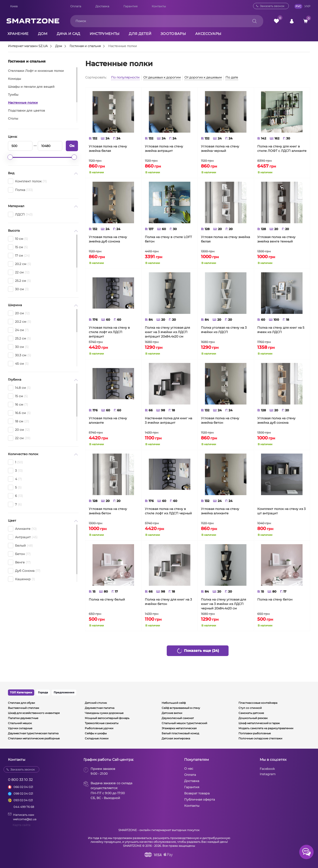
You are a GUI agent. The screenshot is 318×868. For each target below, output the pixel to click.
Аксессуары (208, 34)
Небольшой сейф (174, 703)
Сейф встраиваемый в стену (181, 708)
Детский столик (96, 703)
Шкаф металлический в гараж (259, 723)
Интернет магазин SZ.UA (28, 46)
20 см (19, 313)
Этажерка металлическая (179, 728)
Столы (13, 118)
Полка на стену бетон (275, 599)
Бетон (19, 554)
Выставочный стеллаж (24, 708)
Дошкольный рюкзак (253, 718)
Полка (20, 190)
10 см (18, 239)
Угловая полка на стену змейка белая (108, 149)
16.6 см (19, 413)
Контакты (159, 6)
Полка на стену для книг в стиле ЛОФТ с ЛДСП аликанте (282, 149)
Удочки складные (20, 728)
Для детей (140, 34)
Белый (20, 546)
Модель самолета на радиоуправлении (266, 728)
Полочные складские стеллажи (260, 738)
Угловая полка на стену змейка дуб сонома (108, 239)
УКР (307, 6)
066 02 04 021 (23, 787)
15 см (18, 247)
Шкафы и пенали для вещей (31, 87)
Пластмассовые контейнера (258, 703)
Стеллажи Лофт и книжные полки (36, 71)
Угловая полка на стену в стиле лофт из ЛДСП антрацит (109, 332)
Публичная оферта (200, 799)
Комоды (14, 79)
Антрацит (23, 537)
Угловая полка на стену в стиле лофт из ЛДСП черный (168, 511)
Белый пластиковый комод (180, 733)
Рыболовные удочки (99, 728)
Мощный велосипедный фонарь (107, 718)
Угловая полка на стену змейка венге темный (276, 239)
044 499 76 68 (24, 807)
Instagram (268, 774)
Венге (19, 562)
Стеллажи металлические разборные (34, 738)
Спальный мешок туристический (184, 723)
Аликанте (22, 529)
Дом (43, 34)
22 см (19, 272)
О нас (189, 769)
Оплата (76, 6)
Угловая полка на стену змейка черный (220, 149)
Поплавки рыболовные (255, 733)
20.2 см (20, 264)
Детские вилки (172, 713)
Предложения (64, 692)
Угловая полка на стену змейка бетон (220, 420)
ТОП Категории (21, 692)
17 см (19, 256)
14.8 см (19, 388)
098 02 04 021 (23, 794)
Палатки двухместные (23, 718)
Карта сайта (22, 825)
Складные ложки (97, 738)
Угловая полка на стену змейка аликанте (220, 511)
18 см (19, 421)
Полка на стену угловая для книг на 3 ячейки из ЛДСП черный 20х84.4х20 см (223, 604)
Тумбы (13, 95)
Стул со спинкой (250, 708)
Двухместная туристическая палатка (33, 733)
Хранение (18, 34)
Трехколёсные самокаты (102, 723)
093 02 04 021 (23, 800)
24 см (18, 330)
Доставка (102, 6)
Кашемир (21, 579)
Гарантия (131, 6)
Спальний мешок (20, 723)
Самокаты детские (251, 713)
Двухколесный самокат (178, 718)
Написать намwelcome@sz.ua (22, 817)
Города (43, 692)
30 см (18, 289)
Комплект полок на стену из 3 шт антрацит (281, 511)
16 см (18, 404)
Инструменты (105, 34)
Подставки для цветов (26, 111)
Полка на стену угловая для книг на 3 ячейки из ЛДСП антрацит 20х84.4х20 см (167, 332)
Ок (72, 146)
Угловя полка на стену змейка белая (225, 239)
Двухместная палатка (100, 708)
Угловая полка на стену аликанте (108, 420)
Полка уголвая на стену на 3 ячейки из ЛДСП (224, 330)
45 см (18, 364)
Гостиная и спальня (85, 46)
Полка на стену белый (107, 599)
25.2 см (19, 281)
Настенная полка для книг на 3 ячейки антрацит (168, 420)
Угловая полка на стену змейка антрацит (164, 149)
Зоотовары (173, 34)
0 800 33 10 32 (20, 780)
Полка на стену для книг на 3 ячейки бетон (168, 602)
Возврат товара (197, 793)
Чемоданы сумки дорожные (104, 713)
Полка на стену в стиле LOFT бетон (168, 239)
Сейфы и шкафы (96, 733)
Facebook (267, 769)
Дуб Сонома (24, 571)
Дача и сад (69, 34)
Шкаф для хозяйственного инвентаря (34, 713)
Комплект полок (27, 181)
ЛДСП (20, 214)
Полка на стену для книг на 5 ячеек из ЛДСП (281, 330)
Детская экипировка (176, 738)
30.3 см (20, 355)
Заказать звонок (272, 6)
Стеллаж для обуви (21, 703)
